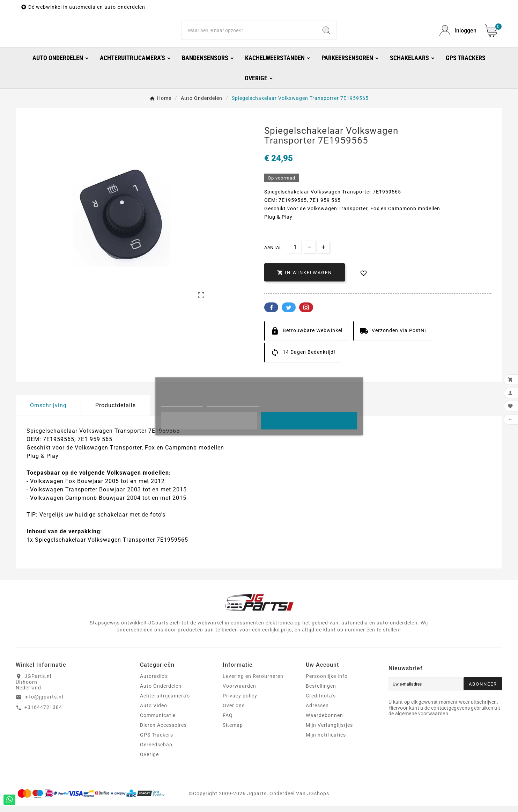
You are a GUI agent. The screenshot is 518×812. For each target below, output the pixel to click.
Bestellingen (321, 692)
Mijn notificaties (326, 741)
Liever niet (209, 420)
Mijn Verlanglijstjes (329, 731)
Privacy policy (240, 702)
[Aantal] (295, 253)
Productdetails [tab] (116, 411)
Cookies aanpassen (233, 403)
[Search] (326, 34)
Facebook (271, 313)
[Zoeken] (250, 34)
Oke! (309, 420)
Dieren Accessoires (163, 731)
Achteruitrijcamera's (165, 702)
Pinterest (306, 313)
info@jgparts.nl (44, 703)
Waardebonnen (324, 721)
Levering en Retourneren (253, 682)
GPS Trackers (157, 741)
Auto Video (154, 711)
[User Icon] (458, 34)
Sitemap (233, 731)
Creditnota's (321, 702)
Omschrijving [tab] (48, 411)
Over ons (234, 711)
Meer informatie (182, 403)
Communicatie (158, 721)
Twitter (289, 313)
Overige (149, 760)
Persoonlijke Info (327, 682)
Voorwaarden (239, 692)
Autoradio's (154, 682)
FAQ (228, 721)
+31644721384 (43, 713)
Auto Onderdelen (161, 692)
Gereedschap (156, 751)
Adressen (317, 711)
